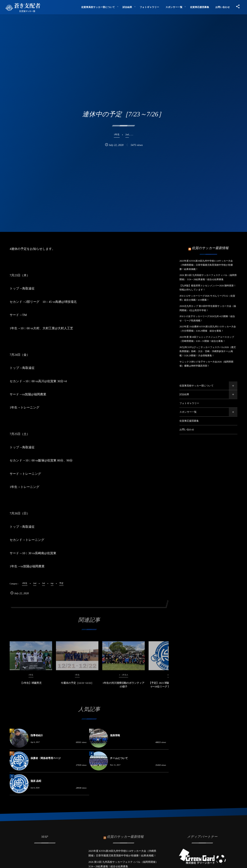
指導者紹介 (37, 735)
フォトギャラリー (189, 403)
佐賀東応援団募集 (189, 421)
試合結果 (184, 394)
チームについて (119, 758)
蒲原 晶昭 (36, 781)
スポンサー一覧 (188, 412)
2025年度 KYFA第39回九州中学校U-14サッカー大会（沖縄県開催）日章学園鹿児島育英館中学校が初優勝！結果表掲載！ (206, 265)
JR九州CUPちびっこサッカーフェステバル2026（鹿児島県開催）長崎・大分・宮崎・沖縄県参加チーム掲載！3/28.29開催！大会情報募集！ (208, 351)
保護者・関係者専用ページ (46, 758)
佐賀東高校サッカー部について (197, 386)
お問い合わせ (187, 430)
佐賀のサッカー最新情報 (210, 248)
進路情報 (115, 735)
